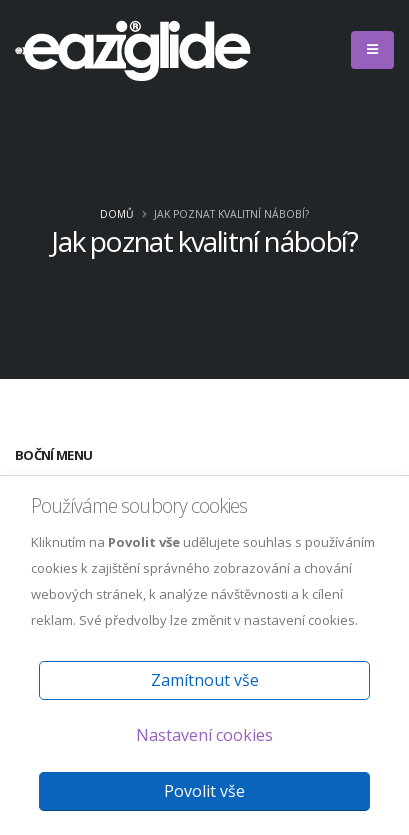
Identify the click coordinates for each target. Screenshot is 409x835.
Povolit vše (204, 791)
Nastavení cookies (204, 735)
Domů (117, 214)
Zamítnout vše (205, 680)
